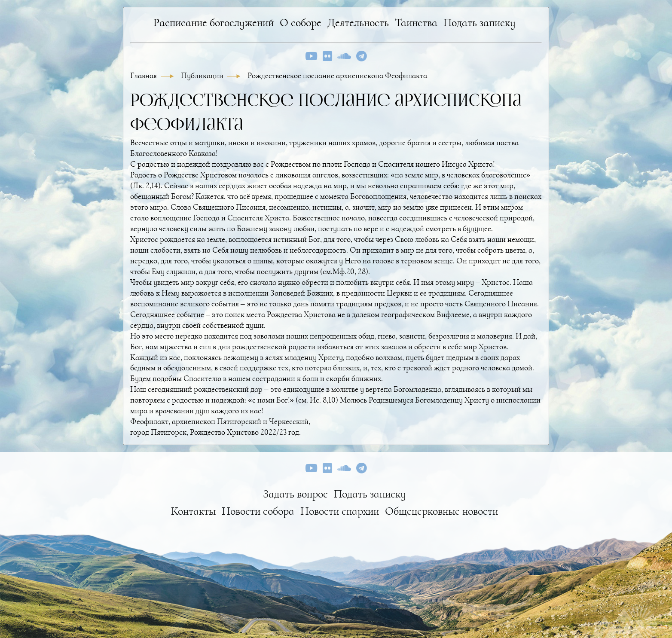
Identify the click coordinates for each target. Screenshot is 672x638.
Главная (144, 76)
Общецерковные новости (441, 511)
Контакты (193, 511)
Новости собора (258, 511)
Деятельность (358, 23)
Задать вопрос (295, 494)
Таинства (416, 23)
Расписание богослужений (214, 23)
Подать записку (480, 23)
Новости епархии (340, 511)
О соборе (301, 23)
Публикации (203, 76)
